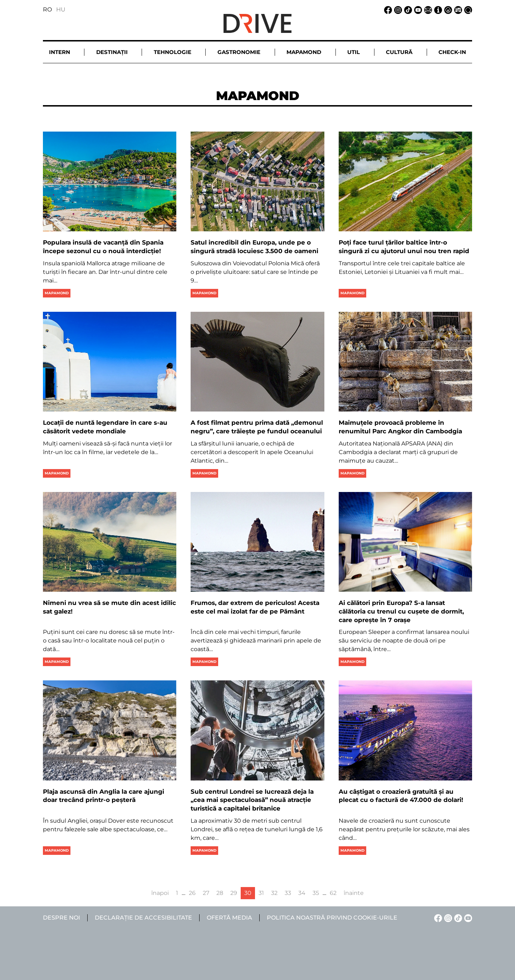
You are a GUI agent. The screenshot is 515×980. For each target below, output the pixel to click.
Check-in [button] (452, 52)
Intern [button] (60, 52)
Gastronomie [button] (239, 52)
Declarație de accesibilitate (143, 918)
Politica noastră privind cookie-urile (332, 918)
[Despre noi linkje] (437, 9)
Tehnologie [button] (173, 52)
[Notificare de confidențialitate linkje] (447, 9)
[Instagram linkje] (397, 9)
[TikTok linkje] (407, 9)
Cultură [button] (399, 52)
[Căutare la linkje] (467, 9)
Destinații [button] (112, 52)
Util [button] (354, 52)
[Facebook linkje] (387, 9)
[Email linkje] (427, 9)
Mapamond (57, 293)
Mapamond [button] (304, 52)
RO (47, 9)
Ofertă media (229, 918)
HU (61, 9)
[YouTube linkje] (417, 9)
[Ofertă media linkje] (457, 9)
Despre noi (62, 918)
